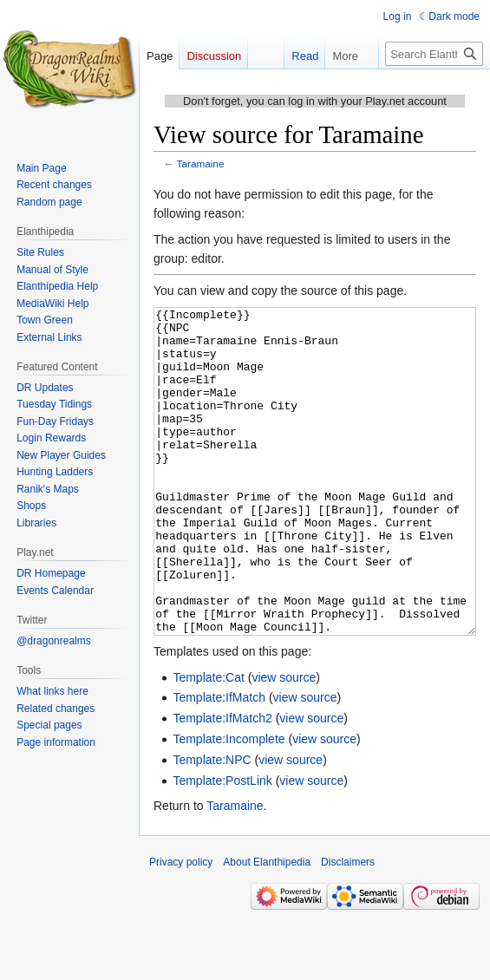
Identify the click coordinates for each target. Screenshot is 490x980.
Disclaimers (348, 927)
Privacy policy (181, 927)
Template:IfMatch (219, 762)
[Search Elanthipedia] (434, 54)
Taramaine (201, 163)
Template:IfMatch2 (222, 783)
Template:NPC (212, 825)
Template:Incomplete (229, 804)
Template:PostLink (222, 846)
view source (284, 742)
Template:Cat (208, 742)
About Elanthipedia (267, 927)
